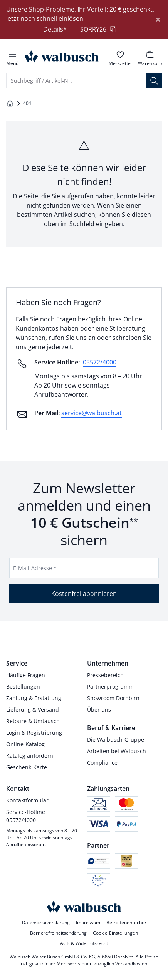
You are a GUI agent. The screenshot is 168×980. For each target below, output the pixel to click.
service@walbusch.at (92, 413)
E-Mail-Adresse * (35, 568)
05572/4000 (100, 362)
